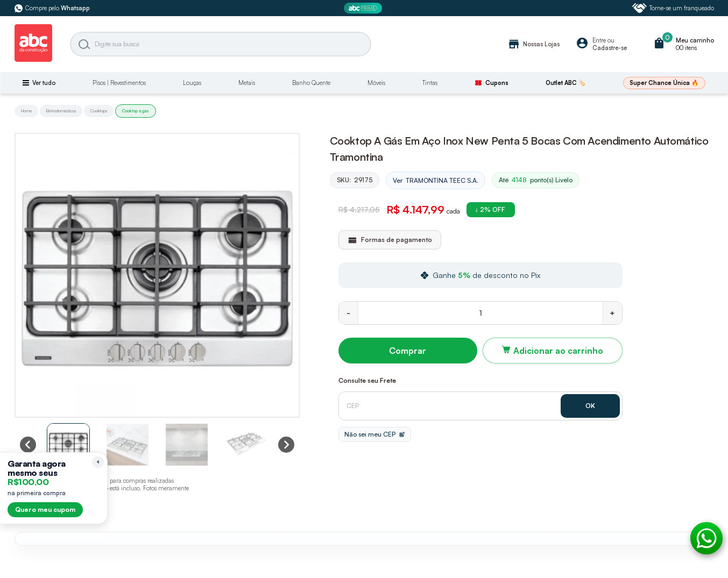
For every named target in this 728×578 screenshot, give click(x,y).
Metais (247, 83)
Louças (192, 83)
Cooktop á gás (136, 111)
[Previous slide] (28, 445)
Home (26, 111)
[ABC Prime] (364, 8)
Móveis (376, 83)
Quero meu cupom (45, 509)
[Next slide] (286, 445)
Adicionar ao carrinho (558, 351)
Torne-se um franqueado (673, 8)
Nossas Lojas (533, 44)
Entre (599, 40)
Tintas (430, 83)
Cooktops (99, 111)
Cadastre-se (610, 48)
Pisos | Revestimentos (119, 83)
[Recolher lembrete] (98, 462)
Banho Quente (311, 83)
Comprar (408, 351)
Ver (436, 181)
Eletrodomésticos (61, 111)
